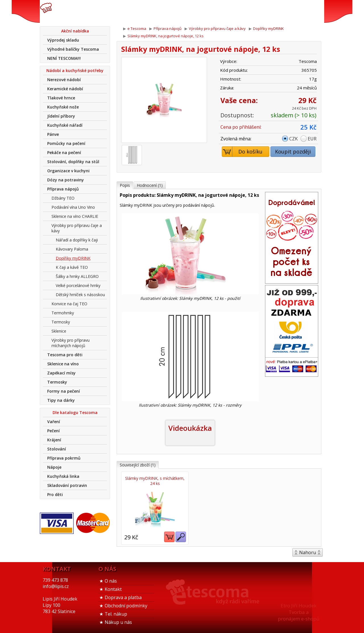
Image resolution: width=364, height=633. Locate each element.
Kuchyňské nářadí (65, 125)
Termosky (61, 322)
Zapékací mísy (61, 373)
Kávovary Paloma (72, 249)
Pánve (53, 134)
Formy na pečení (64, 391)
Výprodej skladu (63, 40)
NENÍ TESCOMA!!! (64, 58)
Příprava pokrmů (64, 458)
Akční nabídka (75, 31)
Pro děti (55, 494)
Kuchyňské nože (63, 107)
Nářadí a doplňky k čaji (77, 240)
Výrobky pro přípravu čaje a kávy (77, 228)
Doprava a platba (123, 597)
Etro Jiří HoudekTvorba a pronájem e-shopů (299, 612)
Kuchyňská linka (63, 476)
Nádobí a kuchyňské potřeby (75, 70)
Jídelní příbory (61, 116)
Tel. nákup (116, 614)
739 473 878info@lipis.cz (130, 11)
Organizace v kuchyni (68, 171)
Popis (125, 185)
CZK (293, 139)
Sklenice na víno (63, 364)
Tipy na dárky (61, 400)
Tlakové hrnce (61, 98)
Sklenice (59, 331)
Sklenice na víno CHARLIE (75, 216)
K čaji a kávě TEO (72, 267)
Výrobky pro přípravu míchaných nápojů (71, 343)
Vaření (54, 422)
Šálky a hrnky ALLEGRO (77, 276)
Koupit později (293, 151)
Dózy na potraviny (66, 180)
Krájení (54, 440)
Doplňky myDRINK (73, 258)
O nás (111, 581)
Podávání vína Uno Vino (73, 207)
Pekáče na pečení (64, 152)
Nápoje (54, 467)
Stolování (57, 449)
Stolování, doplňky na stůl (73, 162)
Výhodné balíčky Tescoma (73, 49)
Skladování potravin (67, 485)
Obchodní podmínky (126, 605)
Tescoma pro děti (65, 355)
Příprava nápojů (63, 189)
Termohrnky (63, 313)
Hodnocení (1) (150, 185)
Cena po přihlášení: (241, 127)
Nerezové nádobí (64, 80)
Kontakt (113, 589)
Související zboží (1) (138, 465)
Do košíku (242, 152)
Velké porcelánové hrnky (78, 285)
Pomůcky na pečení (66, 143)
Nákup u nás (118, 622)
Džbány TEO (63, 198)
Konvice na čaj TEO (69, 304)
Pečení (53, 431)
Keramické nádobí (65, 89)
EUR (312, 139)
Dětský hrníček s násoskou (80, 295)
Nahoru (308, 552)
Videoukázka (190, 428)
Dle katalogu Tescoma (75, 412)
